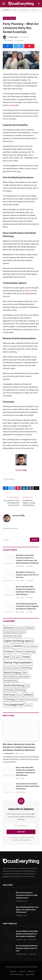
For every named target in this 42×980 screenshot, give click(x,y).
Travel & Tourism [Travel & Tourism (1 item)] (31, 699)
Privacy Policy (20, 840)
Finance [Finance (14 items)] (9, 651)
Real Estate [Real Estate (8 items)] (10, 695)
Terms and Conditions (17, 974)
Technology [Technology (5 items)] (9, 699)
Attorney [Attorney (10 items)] (9, 628)
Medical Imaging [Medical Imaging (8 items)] (12, 672)
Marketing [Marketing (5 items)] (26, 668)
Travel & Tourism (9, 18)
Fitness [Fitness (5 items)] (19, 651)
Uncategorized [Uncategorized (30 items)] (14, 704)
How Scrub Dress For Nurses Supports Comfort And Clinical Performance (27, 786)
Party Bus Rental (9, 479)
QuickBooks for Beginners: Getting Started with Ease (29, 503)
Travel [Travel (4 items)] (20, 699)
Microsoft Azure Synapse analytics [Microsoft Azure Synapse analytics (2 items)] (17, 677)
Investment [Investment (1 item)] (8, 668)
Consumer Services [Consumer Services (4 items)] (12, 636)
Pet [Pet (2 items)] (28, 686)
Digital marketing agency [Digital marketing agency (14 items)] (19, 641)
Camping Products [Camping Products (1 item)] (10, 632)
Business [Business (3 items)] (30, 628)
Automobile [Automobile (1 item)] (20, 628)
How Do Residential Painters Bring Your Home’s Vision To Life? (27, 948)
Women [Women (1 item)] (29, 705)
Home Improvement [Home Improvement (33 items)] (18, 662)
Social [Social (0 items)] (19, 695)
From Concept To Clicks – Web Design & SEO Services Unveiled (12, 503)
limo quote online (12, 105)
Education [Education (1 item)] (7, 646)
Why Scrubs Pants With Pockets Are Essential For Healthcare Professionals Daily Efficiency (25, 590)
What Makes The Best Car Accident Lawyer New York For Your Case (27, 575)
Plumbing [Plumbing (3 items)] (21, 690)
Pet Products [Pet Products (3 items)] (9, 690)
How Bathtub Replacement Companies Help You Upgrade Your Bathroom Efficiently (27, 606)
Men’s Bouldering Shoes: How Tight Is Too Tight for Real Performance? (27, 910)
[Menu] (4, 4)
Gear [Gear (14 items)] (7, 657)
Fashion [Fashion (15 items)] (18, 646)
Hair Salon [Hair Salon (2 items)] (16, 657)
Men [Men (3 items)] (25, 673)
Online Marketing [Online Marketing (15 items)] (14, 685)
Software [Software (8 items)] (28, 695)
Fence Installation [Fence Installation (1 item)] (31, 646)
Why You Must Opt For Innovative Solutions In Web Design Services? (27, 895)
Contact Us (13, 971)
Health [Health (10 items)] (26, 657)
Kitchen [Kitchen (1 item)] (17, 668)
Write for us (31, 971)
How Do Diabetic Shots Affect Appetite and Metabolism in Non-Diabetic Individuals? (27, 934)
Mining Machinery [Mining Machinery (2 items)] (11, 681)
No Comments (8, 40)
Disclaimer (22, 971)
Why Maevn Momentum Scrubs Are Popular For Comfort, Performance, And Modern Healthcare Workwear (27, 559)
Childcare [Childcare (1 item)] (22, 632)
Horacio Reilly (14, 37)
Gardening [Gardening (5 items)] (30, 651)
